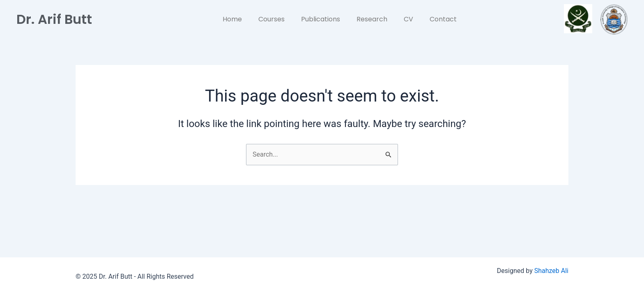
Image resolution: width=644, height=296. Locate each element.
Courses (271, 19)
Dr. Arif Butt (54, 19)
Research (372, 19)
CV (408, 19)
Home (232, 19)
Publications (321, 19)
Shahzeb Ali (551, 271)
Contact (443, 19)
